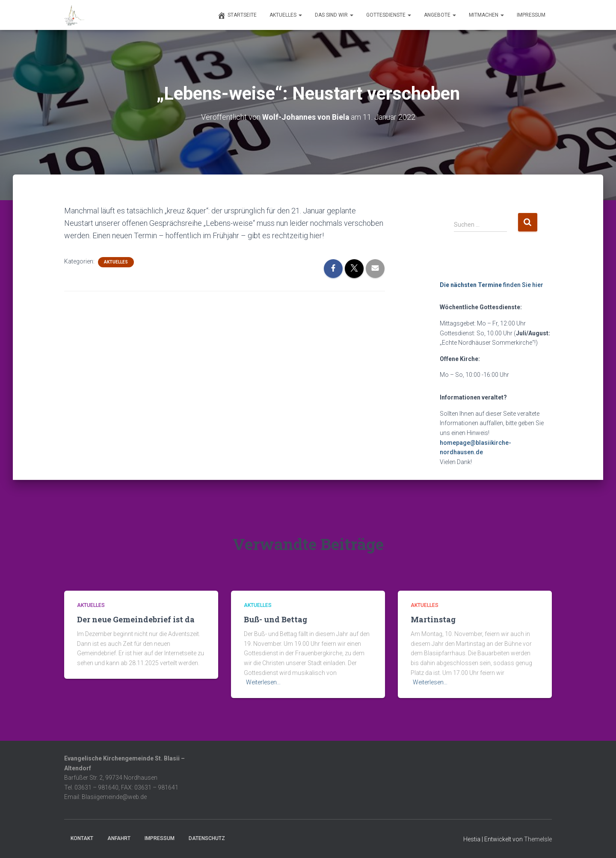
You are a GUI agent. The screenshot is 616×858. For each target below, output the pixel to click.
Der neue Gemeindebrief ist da (136, 619)
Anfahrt (119, 838)
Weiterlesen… (263, 682)
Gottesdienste (389, 15)
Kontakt (82, 838)
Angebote (440, 15)
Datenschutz (207, 838)
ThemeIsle (538, 839)
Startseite (237, 15)
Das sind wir (334, 15)
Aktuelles (286, 15)
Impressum (531, 15)
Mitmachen (486, 15)
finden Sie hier (492, 284)
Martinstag (433, 619)
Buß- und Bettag (275, 619)
